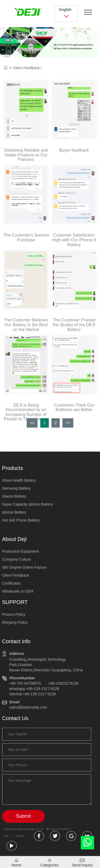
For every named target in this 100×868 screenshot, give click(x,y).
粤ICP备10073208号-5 (58, 829)
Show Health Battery (19, 480)
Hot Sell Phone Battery (21, 520)
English (66, 13)
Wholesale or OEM (18, 591)
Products (13, 468)
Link (6, 836)
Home (16, 865)
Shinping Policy (15, 622)
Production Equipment (21, 551)
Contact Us (15, 718)
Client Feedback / (27, 68)
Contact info (16, 641)
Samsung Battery (16, 488)
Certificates (11, 583)
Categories (49, 865)
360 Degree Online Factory (25, 567)
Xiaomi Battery (14, 496)
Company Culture (17, 559)
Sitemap (20, 836)
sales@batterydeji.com (28, 707)
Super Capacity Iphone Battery (28, 504)
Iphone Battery (14, 512)
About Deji (14, 539)
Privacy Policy (14, 614)
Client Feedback (16, 575)
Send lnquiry (82, 865)
